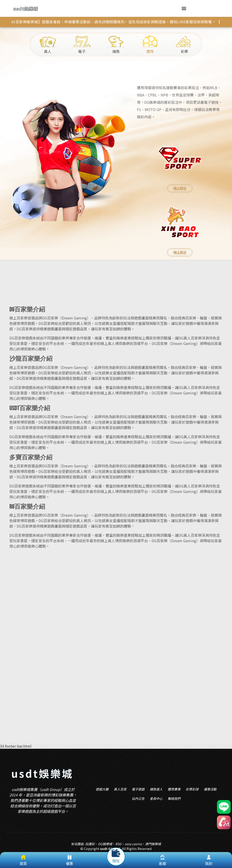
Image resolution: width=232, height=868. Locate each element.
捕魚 (116, 45)
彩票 (184, 45)
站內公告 (138, 798)
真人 (48, 45)
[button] (184, 8)
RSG (118, 844)
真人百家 (120, 789)
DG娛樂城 (105, 844)
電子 (82, 45)
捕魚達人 (156, 789)
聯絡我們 (174, 798)
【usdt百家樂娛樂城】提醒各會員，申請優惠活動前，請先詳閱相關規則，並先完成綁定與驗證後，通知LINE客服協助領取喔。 (111, 22)
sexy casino (133, 844)
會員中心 (156, 798)
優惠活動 (210, 789)
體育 (150, 45)
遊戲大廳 (102, 789)
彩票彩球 (192, 789)
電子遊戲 (138, 789)
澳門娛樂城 (153, 844)
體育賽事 (174, 789)
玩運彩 (90, 844)
